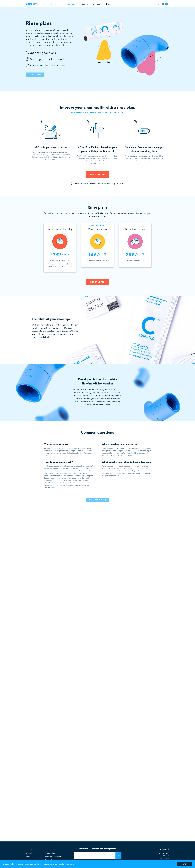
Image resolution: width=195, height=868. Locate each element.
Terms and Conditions (53, 856)
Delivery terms (50, 860)
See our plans (35, 75)
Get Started (97, 282)
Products (79, 4)
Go (118, 855)
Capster (31, 3)
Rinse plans (65, 4)
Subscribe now (49, 4)
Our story (93, 4)
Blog (104, 4)
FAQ (157, 4)
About (28, 860)
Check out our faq (97, 500)
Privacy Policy (50, 853)
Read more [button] (69, 864)
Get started (97, 174)
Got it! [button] (184, 864)
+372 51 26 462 (165, 858)
